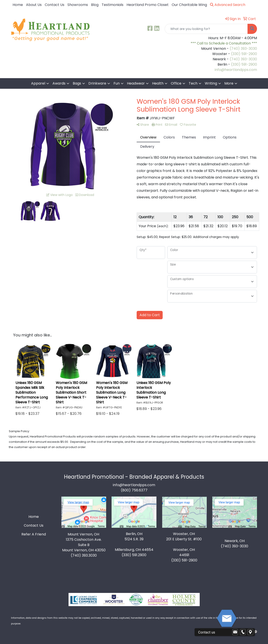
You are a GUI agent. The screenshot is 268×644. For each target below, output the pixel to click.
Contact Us (55, 5)
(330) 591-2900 (244, 54)
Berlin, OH (134, 534)
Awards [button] (59, 83)
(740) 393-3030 (243, 49)
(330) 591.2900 (134, 555)
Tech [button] (193, 83)
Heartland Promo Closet (148, 5)
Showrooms (78, 5)
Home (18, 5)
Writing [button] (211, 83)
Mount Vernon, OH (84, 534)
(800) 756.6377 (134, 490)
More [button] (229, 83)
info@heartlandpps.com (236, 70)
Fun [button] (117, 83)
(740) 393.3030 (84, 555)
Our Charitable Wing (189, 5)
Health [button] (158, 83)
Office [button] (176, 83)
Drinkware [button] (97, 83)
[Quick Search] (206, 29)
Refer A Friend (34, 534)
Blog (95, 5)
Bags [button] (77, 83)
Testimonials (113, 5)
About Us (34, 5)
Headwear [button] (136, 83)
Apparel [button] (38, 83)
